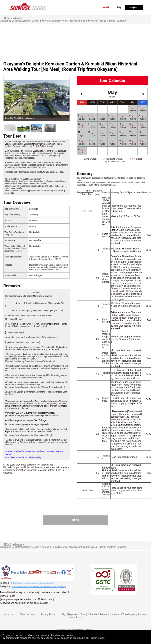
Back (76, 520)
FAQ (119, 8)
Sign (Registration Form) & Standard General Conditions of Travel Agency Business (104, 614)
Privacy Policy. (97, 638)
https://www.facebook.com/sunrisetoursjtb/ (33, 583)
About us (9, 614)
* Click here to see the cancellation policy (23, 457)
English (134, 8)
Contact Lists (75, 617)
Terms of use (27, 614)
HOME (106, 8)
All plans (18, 18)
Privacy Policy (48, 614)
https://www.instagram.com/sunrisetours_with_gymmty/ (39, 586)
